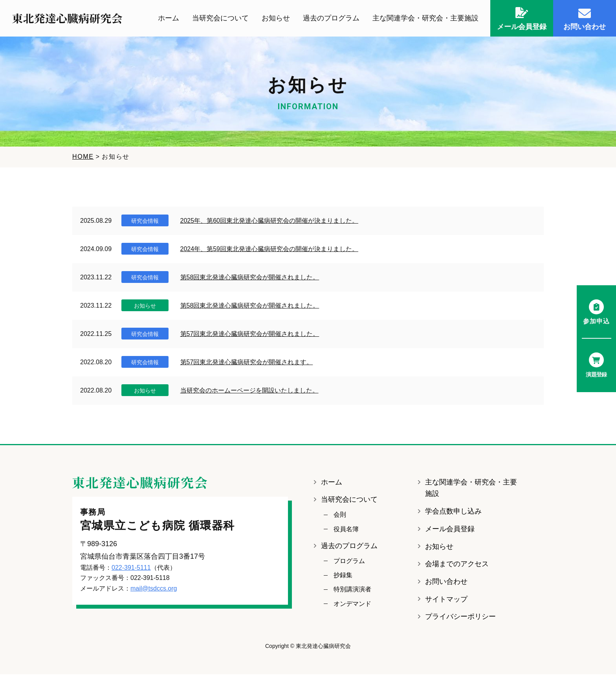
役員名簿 (346, 531)
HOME (83, 159)
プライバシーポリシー (460, 619)
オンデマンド (352, 606)
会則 (340, 517)
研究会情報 (145, 223)
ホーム (169, 19)
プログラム (349, 563)
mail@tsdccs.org (154, 591)
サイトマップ (446, 602)
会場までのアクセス (457, 567)
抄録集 (343, 578)
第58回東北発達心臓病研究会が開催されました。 (250, 280)
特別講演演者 (352, 592)
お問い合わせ (446, 584)
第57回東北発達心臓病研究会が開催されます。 (247, 364)
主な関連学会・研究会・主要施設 (425, 19)
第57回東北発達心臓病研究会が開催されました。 (250, 336)
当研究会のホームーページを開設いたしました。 (249, 393)
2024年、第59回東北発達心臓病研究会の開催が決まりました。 (269, 251)
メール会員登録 (450, 531)
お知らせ (276, 19)
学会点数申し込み (453, 514)
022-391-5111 (131, 570)
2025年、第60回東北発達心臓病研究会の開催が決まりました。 (269, 223)
